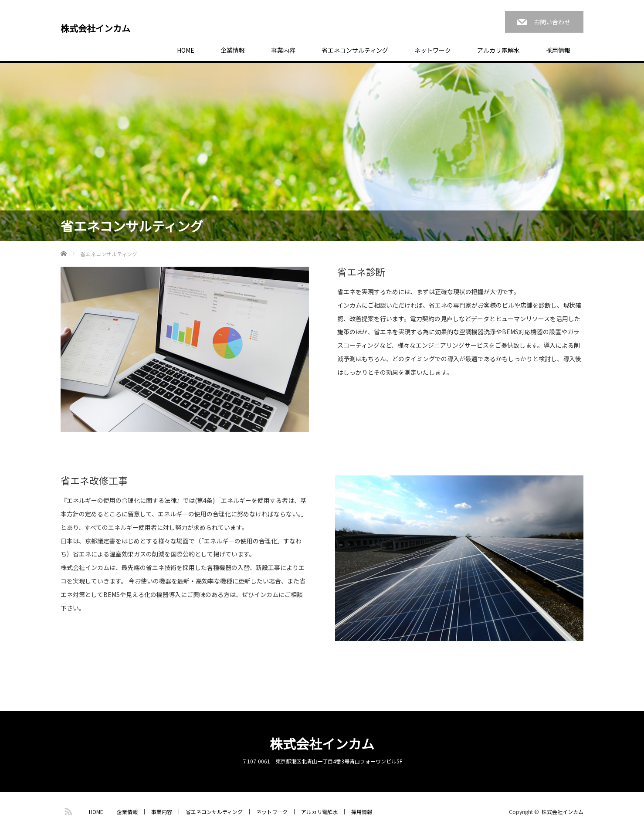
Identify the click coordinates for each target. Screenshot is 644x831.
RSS (67, 810)
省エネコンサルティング (355, 50)
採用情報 (558, 50)
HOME (186, 50)
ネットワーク (433, 50)
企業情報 (233, 50)
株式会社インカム (95, 28)
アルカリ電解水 (498, 50)
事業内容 (283, 50)
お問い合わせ (552, 22)
